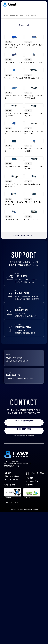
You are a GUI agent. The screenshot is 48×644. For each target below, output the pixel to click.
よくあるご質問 (32, 613)
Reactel (8, 54)
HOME (6, 15)
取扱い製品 (14, 15)
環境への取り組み (11, 608)
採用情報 (29, 617)
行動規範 (29, 610)
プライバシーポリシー (11, 635)
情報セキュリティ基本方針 (35, 606)
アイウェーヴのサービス (12, 613)
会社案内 (8, 605)
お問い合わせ (10, 617)
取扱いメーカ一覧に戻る (23, 368)
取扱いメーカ (24, 15)
